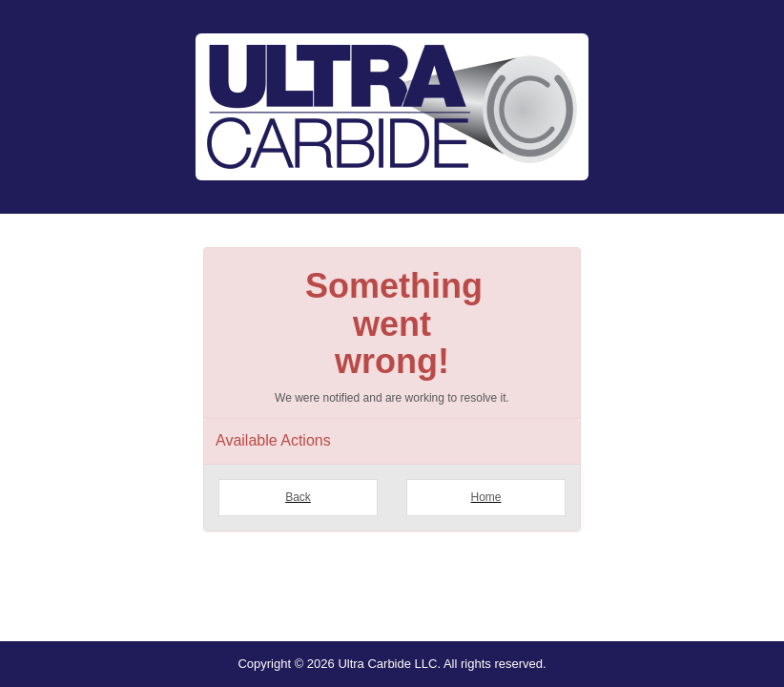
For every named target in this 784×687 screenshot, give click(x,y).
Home (485, 497)
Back (298, 497)
